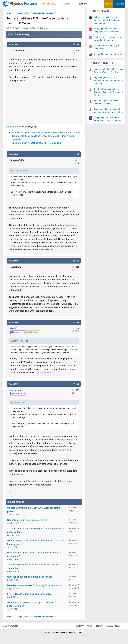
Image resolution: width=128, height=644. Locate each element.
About (88, 627)
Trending (82, 4)
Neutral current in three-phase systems (27, 521)
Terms (96, 627)
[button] (59, 4)
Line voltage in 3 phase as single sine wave (29, 595)
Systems (43, 29)
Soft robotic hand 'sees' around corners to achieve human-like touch (47, 133)
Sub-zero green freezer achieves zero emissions (36, 144)
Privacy (106, 627)
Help (115, 627)
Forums (67, 4)
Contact (77, 627)
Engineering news (15, 128)
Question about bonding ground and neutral (30, 578)
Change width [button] (13, 627)
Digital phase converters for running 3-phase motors (34, 586)
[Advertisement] (44, 103)
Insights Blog (49, 4)
